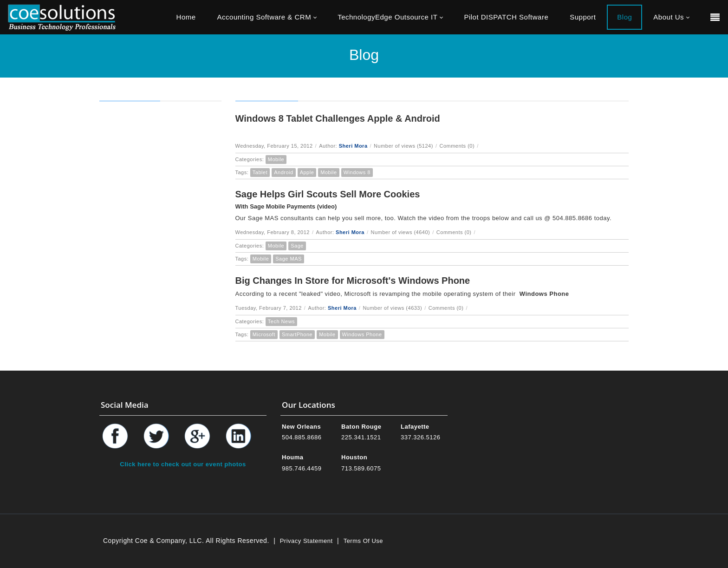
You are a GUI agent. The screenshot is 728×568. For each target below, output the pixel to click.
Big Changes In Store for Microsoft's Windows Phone (353, 281)
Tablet (260, 172)
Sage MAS (289, 259)
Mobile (276, 159)
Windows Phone (362, 334)
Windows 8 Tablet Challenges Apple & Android (338, 118)
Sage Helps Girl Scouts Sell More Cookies (328, 194)
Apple (307, 172)
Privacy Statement (306, 541)
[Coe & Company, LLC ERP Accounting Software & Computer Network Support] (62, 17)
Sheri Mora (353, 146)
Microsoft (264, 334)
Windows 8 (357, 172)
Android (283, 172)
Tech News (281, 321)
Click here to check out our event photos (183, 464)
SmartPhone (297, 334)
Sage (297, 246)
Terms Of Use (363, 541)
